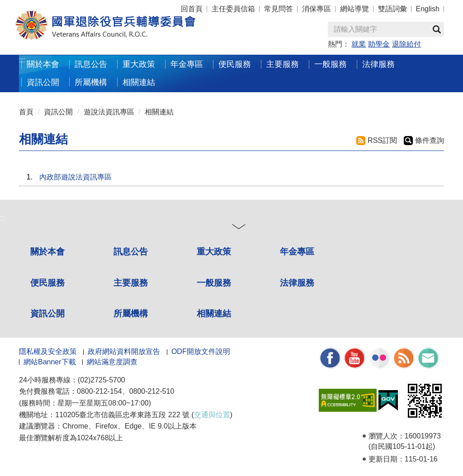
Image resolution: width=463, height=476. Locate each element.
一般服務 (331, 64)
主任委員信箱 (233, 9)
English (428, 9)
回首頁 (192, 9)
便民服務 (235, 64)
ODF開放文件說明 (201, 351)
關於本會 (43, 64)
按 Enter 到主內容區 (41, 6)
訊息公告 (91, 64)
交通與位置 (212, 415)
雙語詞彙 (392, 9)
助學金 (379, 44)
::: (22, 60)
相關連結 (139, 82)
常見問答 (279, 9)
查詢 (437, 29)
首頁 (26, 112)
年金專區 (187, 64)
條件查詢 (430, 140)
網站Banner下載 (50, 362)
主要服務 (283, 64)
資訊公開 (43, 82)
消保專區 (317, 9)
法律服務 (378, 64)
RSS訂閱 (382, 140)
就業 (359, 44)
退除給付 (406, 44)
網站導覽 (354, 9)
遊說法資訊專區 (109, 112)
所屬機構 (91, 82)
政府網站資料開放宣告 (124, 351)
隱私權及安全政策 (48, 351)
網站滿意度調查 (112, 362)
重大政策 (139, 64)
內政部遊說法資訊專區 (76, 177)
